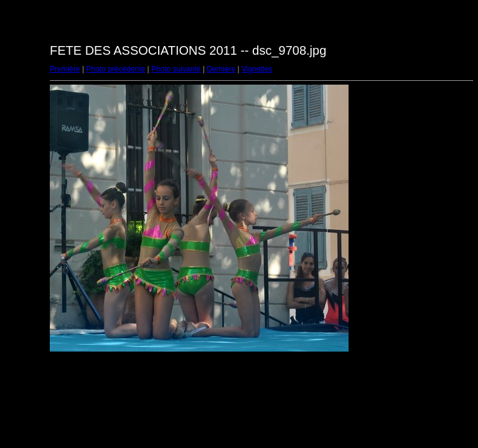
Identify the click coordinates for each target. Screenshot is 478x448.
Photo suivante (176, 69)
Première (65, 69)
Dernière (221, 69)
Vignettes (257, 69)
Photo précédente (115, 69)
